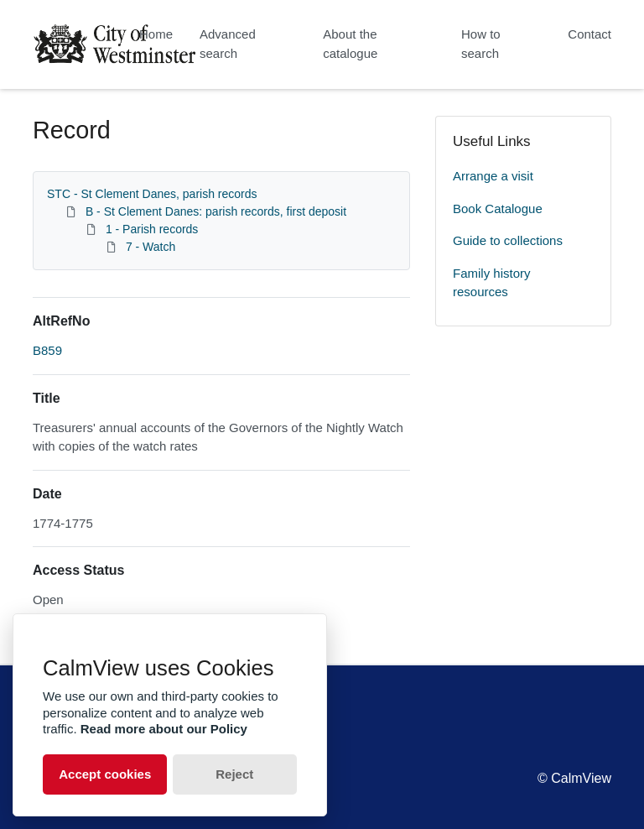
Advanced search (228, 44)
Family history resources (492, 283)
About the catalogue (350, 44)
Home (156, 34)
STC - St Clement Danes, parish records (152, 194)
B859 (47, 350)
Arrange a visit (493, 176)
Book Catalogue (498, 209)
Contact (589, 34)
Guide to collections (508, 240)
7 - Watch (151, 247)
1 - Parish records (152, 229)
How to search (481, 44)
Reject (234, 774)
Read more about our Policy (164, 729)
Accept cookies (105, 774)
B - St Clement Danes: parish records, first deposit (216, 211)
